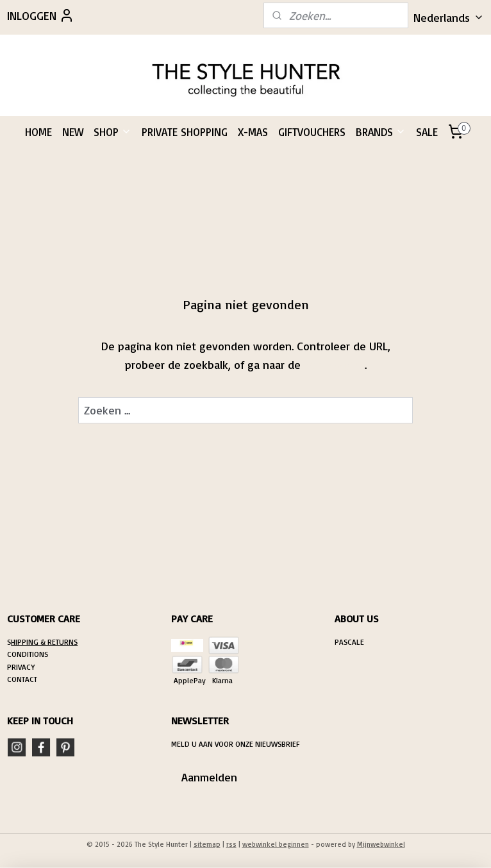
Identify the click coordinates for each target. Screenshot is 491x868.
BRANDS (381, 132)
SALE (427, 132)
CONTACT (22, 679)
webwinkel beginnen (276, 844)
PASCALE (349, 642)
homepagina (334, 364)
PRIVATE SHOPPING (185, 132)
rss (231, 844)
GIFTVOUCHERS (312, 132)
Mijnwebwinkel (381, 844)
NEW (73, 132)
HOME (38, 132)
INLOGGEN (41, 15)
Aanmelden (209, 777)
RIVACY (23, 667)
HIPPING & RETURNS (44, 642)
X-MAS (253, 132)
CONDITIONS (28, 654)
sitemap (207, 844)
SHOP (112, 132)
